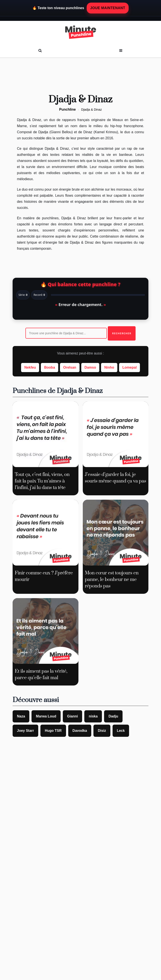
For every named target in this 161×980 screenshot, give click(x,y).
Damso (90, 367)
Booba (50, 367)
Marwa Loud (46, 716)
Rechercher (122, 333)
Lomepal (129, 367)
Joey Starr (25, 731)
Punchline (67, 109)
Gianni (73, 716)
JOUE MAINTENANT (108, 8)
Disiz (102, 731)
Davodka (80, 731)
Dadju (113, 716)
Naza (21, 716)
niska (93, 716)
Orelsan (70, 367)
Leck (121, 731)
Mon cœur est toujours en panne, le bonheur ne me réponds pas (112, 580)
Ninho (109, 367)
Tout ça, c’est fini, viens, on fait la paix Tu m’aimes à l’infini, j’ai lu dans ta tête (42, 481)
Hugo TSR (53, 731)
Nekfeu (30, 367)
